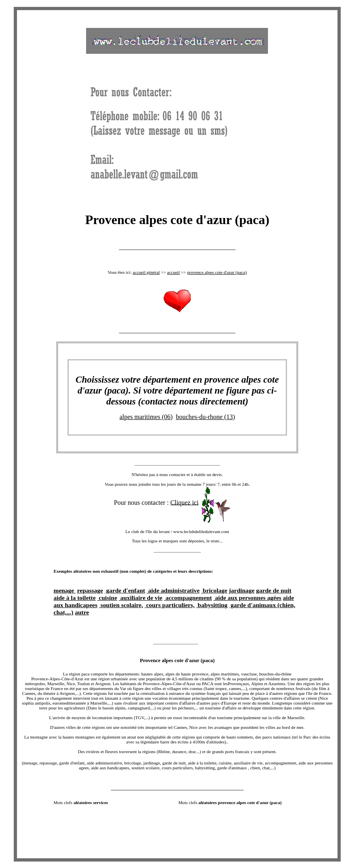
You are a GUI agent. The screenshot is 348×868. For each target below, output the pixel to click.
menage (65, 590)
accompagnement (188, 598)
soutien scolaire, (121, 605)
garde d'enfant (125, 590)
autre (82, 612)
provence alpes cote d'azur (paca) (217, 272)
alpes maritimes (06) (146, 417)
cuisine (107, 598)
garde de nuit (274, 590)
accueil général (146, 272)
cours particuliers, (170, 605)
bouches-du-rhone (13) (205, 417)
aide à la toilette (75, 598)
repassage (90, 590)
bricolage (214, 590)
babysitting (212, 605)
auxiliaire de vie (141, 598)
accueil (173, 272)
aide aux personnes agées (247, 598)
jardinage (241, 590)
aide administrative (173, 590)
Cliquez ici (184, 502)
